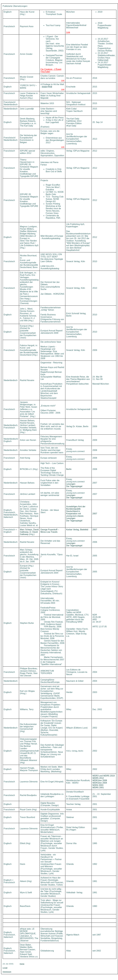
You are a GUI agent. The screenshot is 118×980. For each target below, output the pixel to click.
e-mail (5, 968)
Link (68, 32)
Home (22, 964)
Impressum (7, 972)
